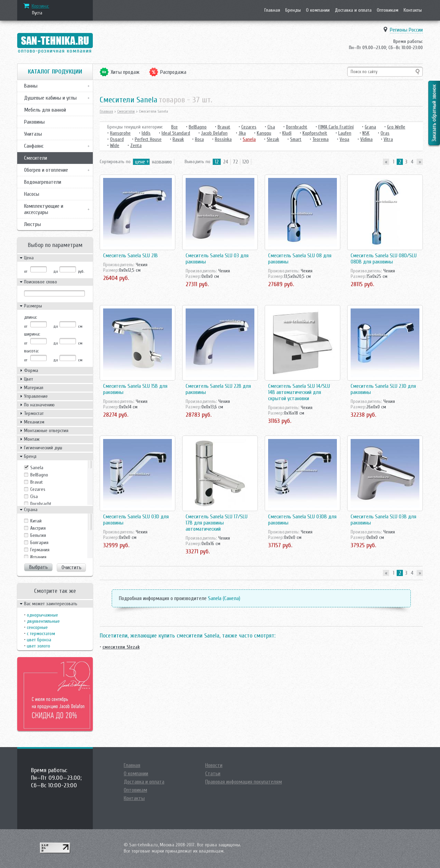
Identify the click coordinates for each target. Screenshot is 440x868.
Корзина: (40, 6)
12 (217, 162)
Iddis (146, 133)
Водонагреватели (43, 182)
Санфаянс (34, 146)
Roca (199, 139)
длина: (31, 317)
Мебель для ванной (45, 110)
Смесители (36, 158)
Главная (272, 10)
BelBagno (39, 475)
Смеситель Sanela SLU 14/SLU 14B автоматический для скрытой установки (299, 392)
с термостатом (41, 634)
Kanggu (264, 133)
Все (174, 127)
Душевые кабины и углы (50, 98)
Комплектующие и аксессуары (44, 209)
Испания (38, 557)
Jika (242, 133)
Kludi (287, 133)
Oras (385, 133)
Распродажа (173, 72)
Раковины (34, 122)
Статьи (213, 774)
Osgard (117, 139)
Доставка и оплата (353, 10)
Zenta (136, 145)
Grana (370, 127)
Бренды (293, 10)
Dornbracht (41, 504)
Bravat (37, 482)
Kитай (36, 521)
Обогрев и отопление (46, 170)
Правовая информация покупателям (244, 782)
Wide (115, 145)
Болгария (39, 543)
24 (226, 162)
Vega (344, 139)
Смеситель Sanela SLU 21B (130, 256)
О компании (318, 10)
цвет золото (38, 646)
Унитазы (33, 134)
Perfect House (148, 139)
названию (162, 162)
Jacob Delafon (214, 133)
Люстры (32, 224)
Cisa (34, 497)
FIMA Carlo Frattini (336, 127)
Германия (40, 550)
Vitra (388, 139)
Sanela (37, 468)
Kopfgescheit (315, 133)
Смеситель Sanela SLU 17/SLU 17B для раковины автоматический (217, 523)
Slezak (273, 139)
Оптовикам (388, 10)
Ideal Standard (176, 133)
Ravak (178, 139)
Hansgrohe (120, 133)
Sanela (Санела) (224, 598)
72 (235, 162)
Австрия (38, 528)
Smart (296, 139)
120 (246, 162)
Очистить (71, 567)
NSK (366, 133)
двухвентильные (43, 621)
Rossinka (223, 139)
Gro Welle (396, 127)
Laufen (345, 133)
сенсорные (37, 627)
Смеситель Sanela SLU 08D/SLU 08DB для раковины (384, 259)
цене (140, 162)
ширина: (32, 334)
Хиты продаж (125, 72)
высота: (31, 351)
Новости (214, 765)
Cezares (38, 489)
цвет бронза (39, 640)
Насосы (32, 194)
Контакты (413, 10)
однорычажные (42, 615)
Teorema (321, 139)
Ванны (31, 86)
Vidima (366, 139)
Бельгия (38, 535)
